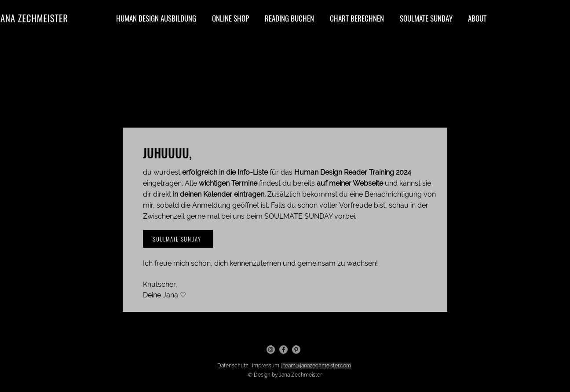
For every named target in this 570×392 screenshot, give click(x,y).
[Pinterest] (296, 350)
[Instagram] (271, 350)
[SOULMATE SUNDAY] (178, 239)
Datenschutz (233, 366)
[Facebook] (283, 350)
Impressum (266, 366)
